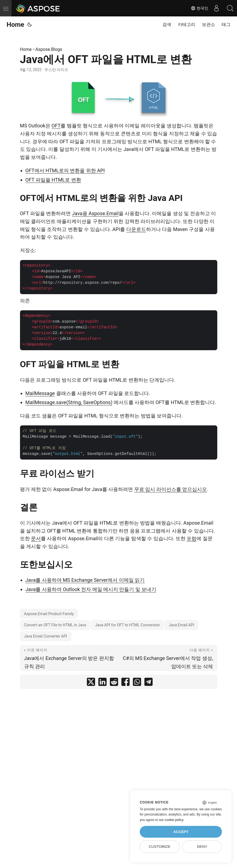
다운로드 (136, 229)
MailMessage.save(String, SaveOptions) (69, 402)
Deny (202, 847)
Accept (181, 832)
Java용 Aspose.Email (95, 213)
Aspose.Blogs (49, 49)
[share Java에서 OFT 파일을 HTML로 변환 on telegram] (149, 683)
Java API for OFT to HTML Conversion (127, 625)
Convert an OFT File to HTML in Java (55, 625)
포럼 (192, 538)
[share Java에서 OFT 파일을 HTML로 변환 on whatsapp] (137, 683)
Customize (160, 847)
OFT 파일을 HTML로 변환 (53, 180)
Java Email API (182, 625)
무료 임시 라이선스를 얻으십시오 (171, 489)
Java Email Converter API (46, 636)
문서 (36, 538)
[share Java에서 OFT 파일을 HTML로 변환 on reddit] (114, 683)
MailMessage (40, 393)
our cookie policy (171, 820)
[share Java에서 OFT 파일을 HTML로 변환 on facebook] (125, 683)
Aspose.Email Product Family (49, 614)
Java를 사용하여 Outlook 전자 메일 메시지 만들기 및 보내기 (91, 589)
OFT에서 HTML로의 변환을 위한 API (65, 170)
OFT (56, 126)
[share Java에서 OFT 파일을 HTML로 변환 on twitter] (91, 683)
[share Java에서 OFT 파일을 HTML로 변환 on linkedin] (102, 683)
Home (15, 25)
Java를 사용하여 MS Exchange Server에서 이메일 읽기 (85, 580)
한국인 (199, 8)
